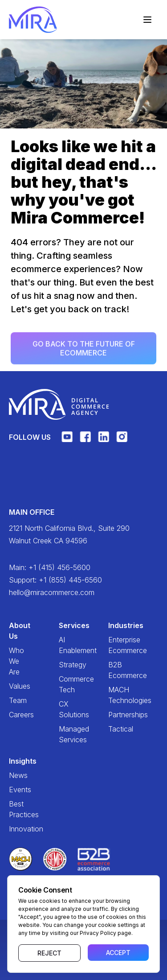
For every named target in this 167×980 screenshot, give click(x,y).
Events (15, 790)
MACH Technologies (114, 695)
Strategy (65, 665)
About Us (15, 631)
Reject (49, 953)
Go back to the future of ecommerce (84, 350)
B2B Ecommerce (114, 670)
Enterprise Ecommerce (114, 645)
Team (15, 700)
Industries (114, 625)
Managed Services (65, 734)
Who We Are (15, 661)
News (15, 775)
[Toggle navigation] (147, 20)
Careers (15, 715)
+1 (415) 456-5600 (59, 567)
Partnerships (114, 715)
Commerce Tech (65, 684)
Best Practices (15, 809)
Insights (15, 761)
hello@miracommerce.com (52, 592)
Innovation (15, 829)
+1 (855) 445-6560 (70, 580)
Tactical (114, 729)
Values (15, 686)
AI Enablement (65, 645)
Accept (118, 953)
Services (65, 625)
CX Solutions (65, 709)
